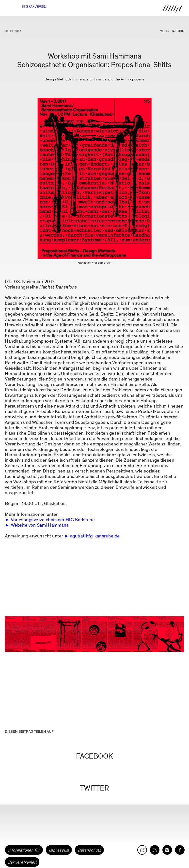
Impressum (59, 850)
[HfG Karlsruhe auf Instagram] (167, 850)
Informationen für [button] (24, 850)
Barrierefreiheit (22, 862)
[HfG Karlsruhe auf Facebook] (180, 850)
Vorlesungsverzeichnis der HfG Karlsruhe (53, 520)
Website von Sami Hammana (40, 525)
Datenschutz (89, 850)
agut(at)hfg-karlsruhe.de (95, 536)
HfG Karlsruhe (34, 7)
